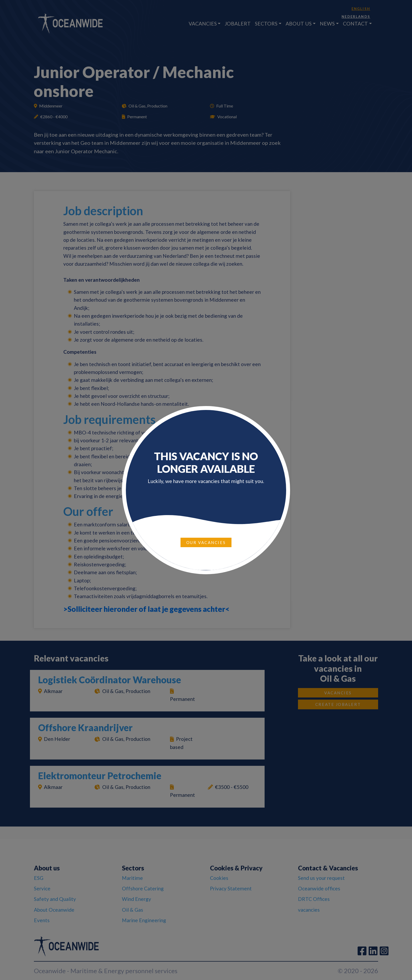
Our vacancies (206, 542)
